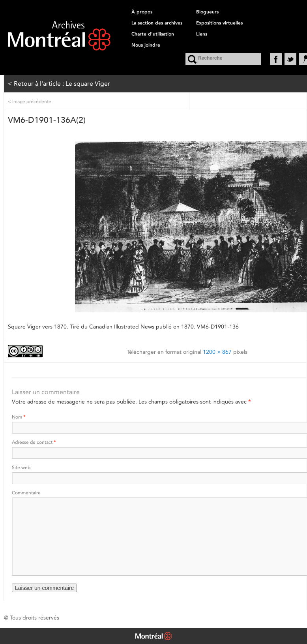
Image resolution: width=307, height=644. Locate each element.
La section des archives (157, 23)
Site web (21, 467)
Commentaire (26, 493)
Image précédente (30, 101)
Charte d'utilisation (153, 34)
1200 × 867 (217, 352)
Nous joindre (146, 45)
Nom (19, 417)
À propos (142, 12)
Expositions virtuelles (219, 23)
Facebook (276, 59)
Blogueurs (207, 12)
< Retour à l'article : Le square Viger (59, 84)
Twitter (290, 59)
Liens (202, 34)
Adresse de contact (34, 442)
